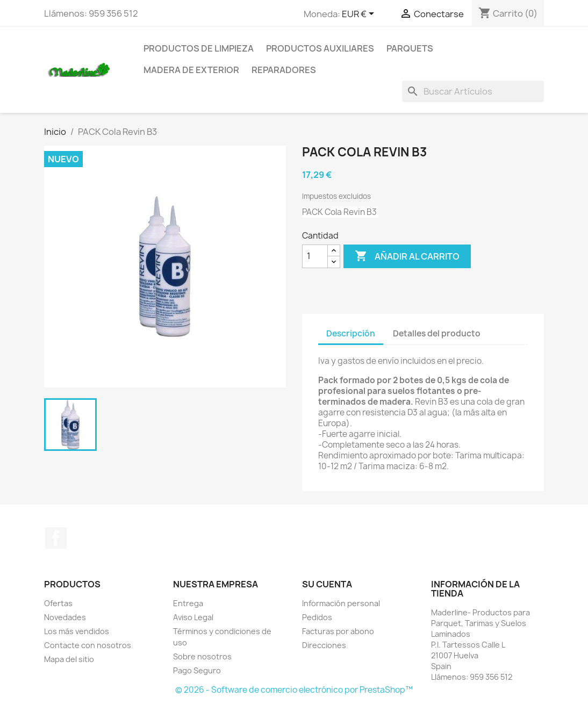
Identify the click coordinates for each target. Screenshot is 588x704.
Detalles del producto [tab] (437, 333)
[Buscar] (473, 91)
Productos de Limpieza (199, 48)
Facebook (56, 538)
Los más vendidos (77, 631)
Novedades (65, 617)
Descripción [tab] (351, 333)
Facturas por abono (338, 631)
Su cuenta (327, 584)
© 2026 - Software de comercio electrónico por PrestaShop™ (294, 690)
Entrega (188, 603)
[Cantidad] (315, 256)
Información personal (341, 603)
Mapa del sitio (69, 659)
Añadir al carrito (407, 256)
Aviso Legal (193, 617)
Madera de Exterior (191, 70)
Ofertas (58, 603)
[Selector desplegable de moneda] (360, 15)
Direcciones (324, 645)
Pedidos (317, 617)
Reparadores (284, 70)
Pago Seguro (197, 670)
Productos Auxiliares (320, 48)
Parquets (410, 48)
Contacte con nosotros (88, 645)
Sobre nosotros (202, 656)
